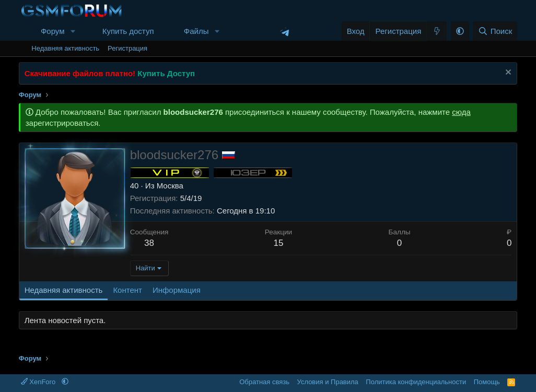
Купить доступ (128, 31)
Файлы (196, 31)
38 (149, 243)
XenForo (39, 382)
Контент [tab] (127, 290)
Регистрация (127, 48)
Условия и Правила (328, 382)
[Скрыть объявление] (507, 73)
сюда (461, 112)
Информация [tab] (177, 290)
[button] (73, 31)
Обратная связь (264, 382)
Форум (53, 31)
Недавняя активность (65, 48)
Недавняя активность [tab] (64, 290)
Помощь (487, 382)
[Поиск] (495, 31)
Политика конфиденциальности (416, 382)
